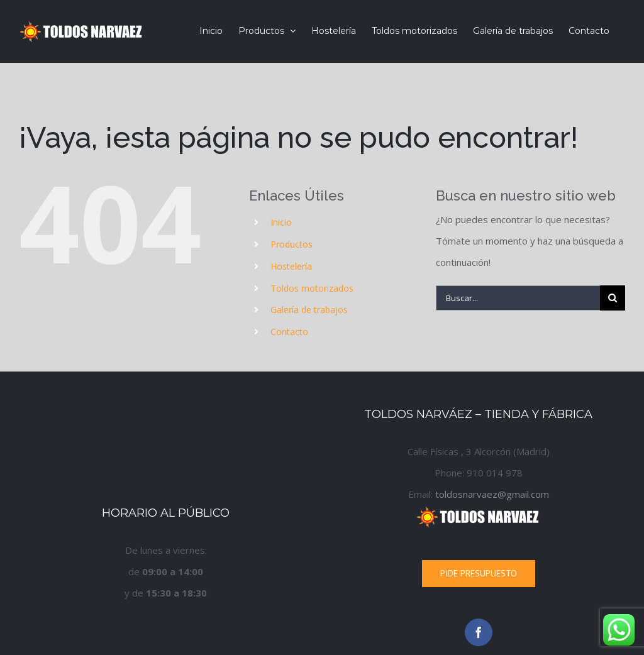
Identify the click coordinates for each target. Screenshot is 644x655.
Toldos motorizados (312, 288)
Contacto (289, 332)
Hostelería (291, 266)
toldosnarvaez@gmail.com (492, 494)
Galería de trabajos (309, 310)
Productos (291, 244)
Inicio (281, 222)
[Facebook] (479, 632)
